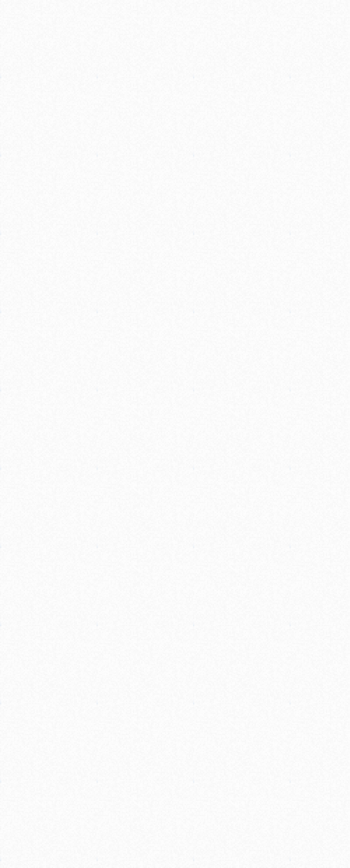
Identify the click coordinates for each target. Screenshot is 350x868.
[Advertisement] (175, 77)
